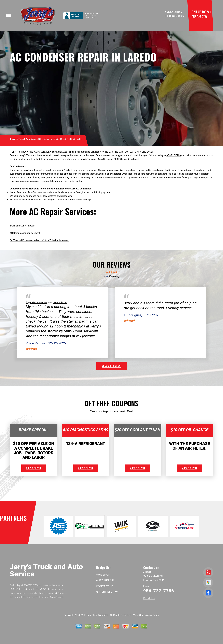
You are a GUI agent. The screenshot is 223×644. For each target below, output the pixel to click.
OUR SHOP (103, 575)
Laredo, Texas (60, 302)
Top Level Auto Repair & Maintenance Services (76, 152)
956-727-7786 (200, 16)
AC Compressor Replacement (25, 233)
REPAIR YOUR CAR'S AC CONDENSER (134, 152)
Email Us (149, 598)
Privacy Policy (152, 615)
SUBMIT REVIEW (107, 592)
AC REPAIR (107, 152)
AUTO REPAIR (105, 580)
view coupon (33, 468)
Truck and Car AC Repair (22, 226)
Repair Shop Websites (96, 615)
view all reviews (111, 366)
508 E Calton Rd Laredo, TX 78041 (53, 139)
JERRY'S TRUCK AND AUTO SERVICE (31, 152)
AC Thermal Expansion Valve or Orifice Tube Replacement (39, 240)
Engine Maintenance (36, 302)
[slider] (112, 272)
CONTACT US (105, 586)
